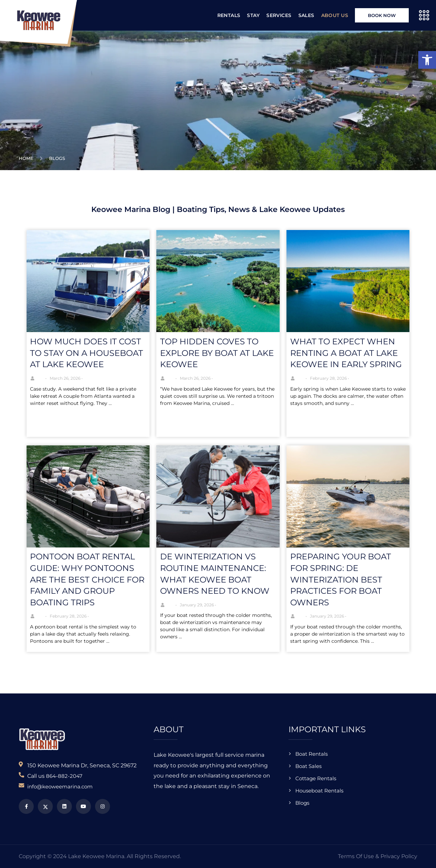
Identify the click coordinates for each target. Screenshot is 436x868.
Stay (253, 15)
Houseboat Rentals (319, 791)
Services (279, 15)
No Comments (106, 378)
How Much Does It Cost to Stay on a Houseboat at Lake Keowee (87, 353)
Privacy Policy (399, 856)
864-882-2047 (64, 776)
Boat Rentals (312, 754)
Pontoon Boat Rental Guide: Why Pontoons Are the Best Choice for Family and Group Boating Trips (87, 579)
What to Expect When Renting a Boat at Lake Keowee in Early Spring (346, 353)
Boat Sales (308, 766)
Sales (306, 15)
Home (27, 158)
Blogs (302, 803)
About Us (335, 15)
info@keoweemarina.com (60, 787)
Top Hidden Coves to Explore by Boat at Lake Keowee (217, 353)
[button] (427, 60)
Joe (41, 378)
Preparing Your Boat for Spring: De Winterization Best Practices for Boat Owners (341, 579)
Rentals (229, 15)
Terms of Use (356, 856)
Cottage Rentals (316, 778)
